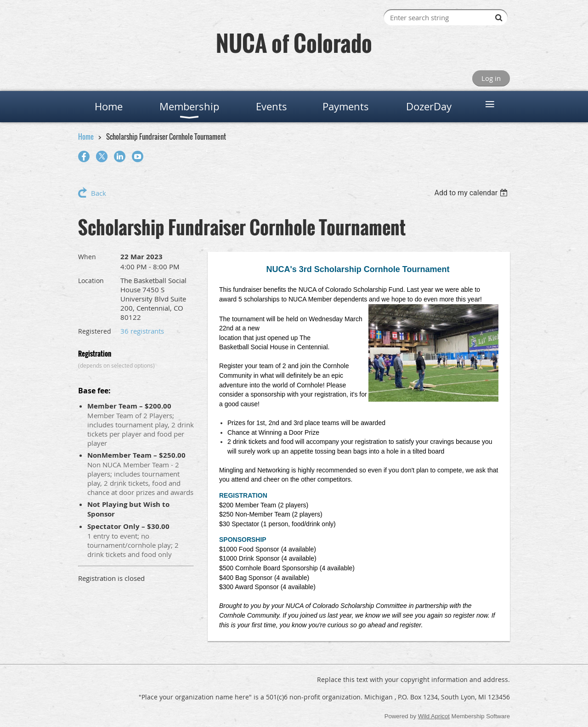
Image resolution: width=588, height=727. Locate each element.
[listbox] (472, 193)
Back (99, 193)
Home (86, 136)
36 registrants (142, 331)
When (87, 257)
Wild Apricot (434, 716)
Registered (95, 331)
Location (91, 281)
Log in (491, 78)
